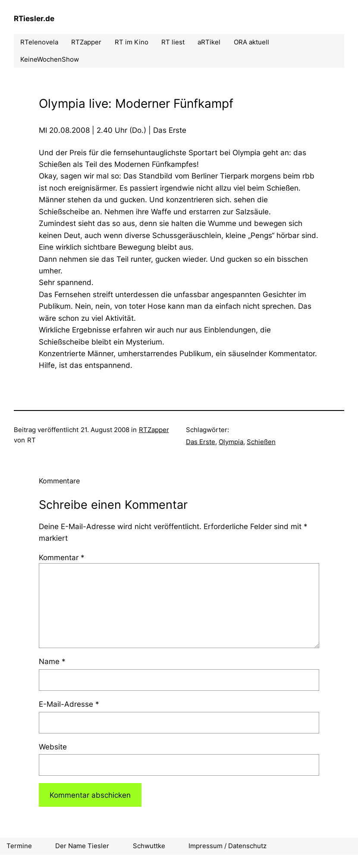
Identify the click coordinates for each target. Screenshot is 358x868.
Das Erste (201, 442)
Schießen (261, 442)
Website (53, 747)
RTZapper (154, 430)
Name (52, 661)
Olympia (231, 442)
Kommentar (62, 557)
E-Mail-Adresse (69, 704)
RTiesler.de (34, 18)
